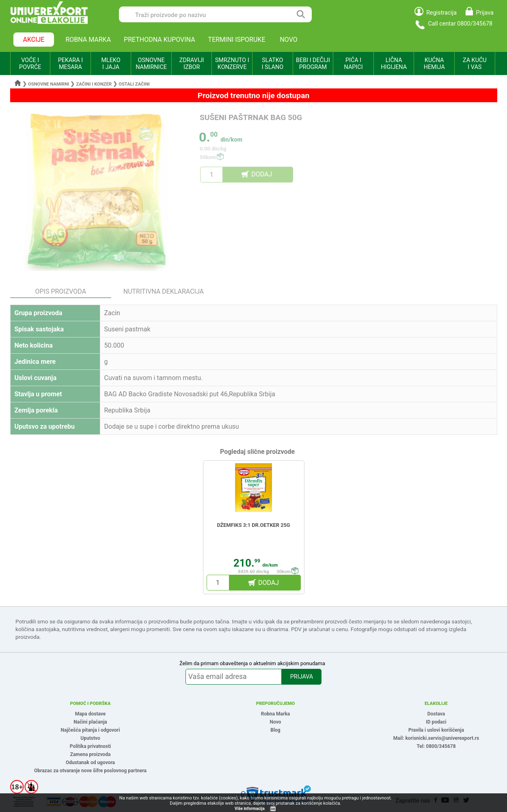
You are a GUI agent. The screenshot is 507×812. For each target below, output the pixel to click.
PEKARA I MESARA (70, 64)
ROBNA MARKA (88, 40)
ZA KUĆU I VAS (475, 64)
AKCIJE (34, 40)
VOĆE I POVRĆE (30, 64)
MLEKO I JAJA (111, 64)
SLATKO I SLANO (273, 64)
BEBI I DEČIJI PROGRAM (313, 64)
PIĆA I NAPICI (354, 64)
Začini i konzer (94, 84)
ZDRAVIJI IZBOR (192, 64)
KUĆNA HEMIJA (434, 64)
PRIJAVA (302, 677)
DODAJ (262, 174)
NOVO (288, 40)
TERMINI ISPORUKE (237, 40)
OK (273, 809)
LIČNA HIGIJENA (394, 64)
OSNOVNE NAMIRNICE (151, 64)
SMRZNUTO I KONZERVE (232, 64)
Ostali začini (134, 84)
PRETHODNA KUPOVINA (160, 40)
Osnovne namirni (49, 84)
